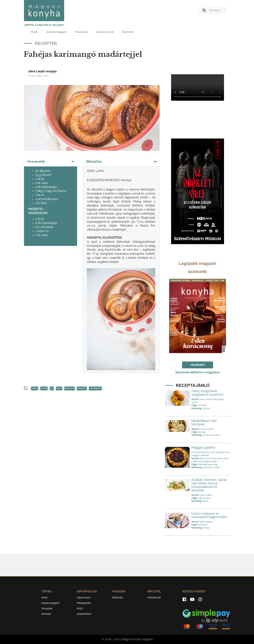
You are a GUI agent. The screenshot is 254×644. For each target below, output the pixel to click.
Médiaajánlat (84, 603)
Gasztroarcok (105, 32)
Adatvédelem (84, 614)
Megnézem (198, 365)
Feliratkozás (154, 598)
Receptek (81, 32)
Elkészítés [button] (122, 162)
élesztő (69, 388)
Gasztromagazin (56, 32)
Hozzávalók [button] (51, 162)
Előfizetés (118, 598)
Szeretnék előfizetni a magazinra (198, 373)
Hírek (34, 32)
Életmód (128, 32)
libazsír (82, 388)
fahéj (35, 388)
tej (52, 388)
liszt (59, 388)
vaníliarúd (95, 388)
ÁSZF (80, 609)
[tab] (51, 162)
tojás (44, 388)
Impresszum (84, 598)
